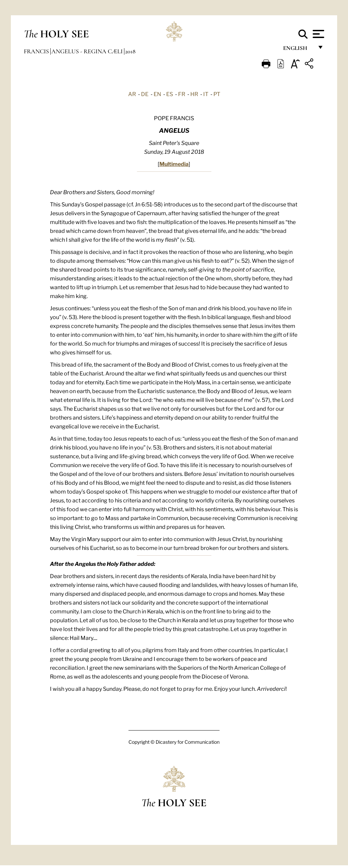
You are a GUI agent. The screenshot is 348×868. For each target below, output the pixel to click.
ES (170, 94)
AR (132, 94)
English (298, 50)
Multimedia (174, 163)
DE (145, 94)
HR (194, 94)
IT (206, 94)
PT (217, 94)
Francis (37, 51)
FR (182, 94)
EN (157, 94)
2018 (130, 51)
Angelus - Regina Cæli (88, 51)
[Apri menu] (318, 34)
